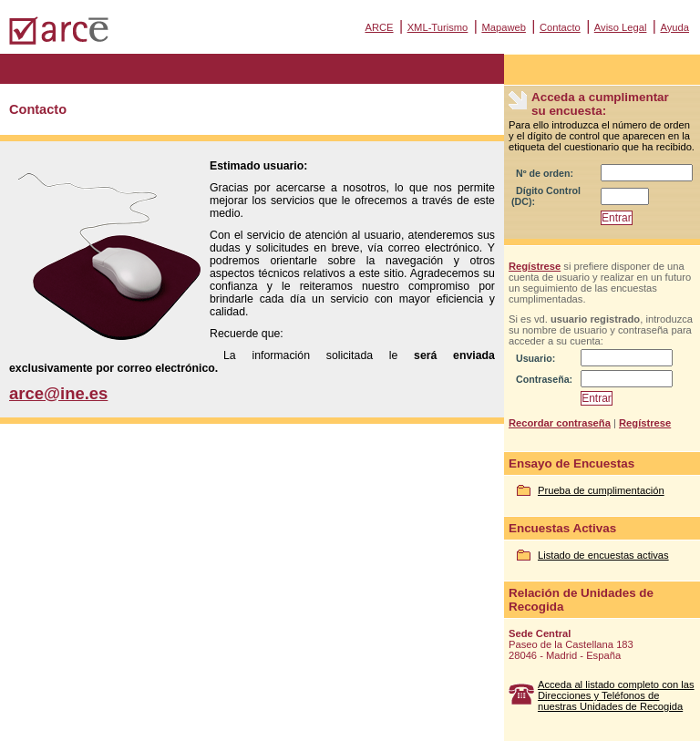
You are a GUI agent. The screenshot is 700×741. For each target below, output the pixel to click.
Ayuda (674, 27)
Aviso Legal (621, 27)
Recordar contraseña (560, 423)
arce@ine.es (58, 393)
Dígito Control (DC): (546, 196)
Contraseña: (544, 379)
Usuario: (535, 358)
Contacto (560, 27)
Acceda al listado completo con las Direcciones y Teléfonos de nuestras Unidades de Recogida (616, 695)
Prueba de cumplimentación (601, 490)
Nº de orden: (545, 173)
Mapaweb (504, 27)
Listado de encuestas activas (603, 555)
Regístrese (535, 266)
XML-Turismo (438, 27)
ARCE (379, 27)
